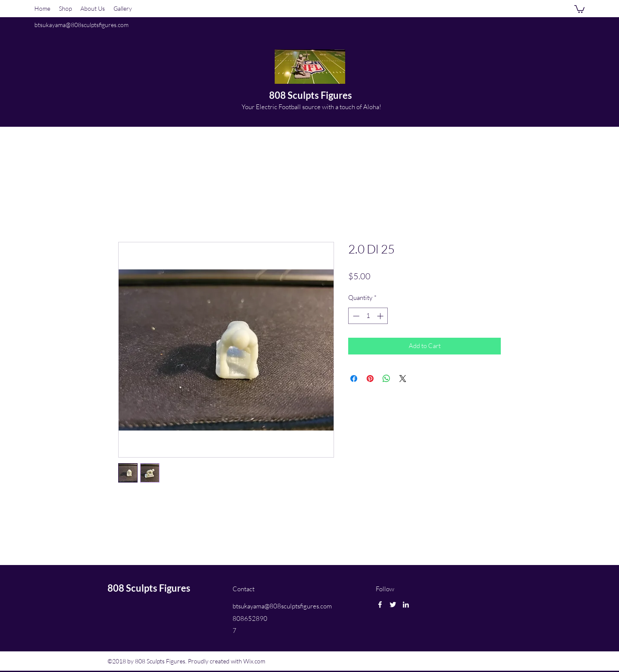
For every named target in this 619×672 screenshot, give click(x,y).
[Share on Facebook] (354, 379)
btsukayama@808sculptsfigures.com (81, 25)
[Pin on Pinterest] (370, 379)
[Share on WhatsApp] (386, 379)
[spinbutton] (368, 316)
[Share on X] (403, 379)
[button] (579, 9)
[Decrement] (355, 316)
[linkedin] (406, 605)
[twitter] (393, 605)
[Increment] (381, 316)
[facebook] (380, 605)
